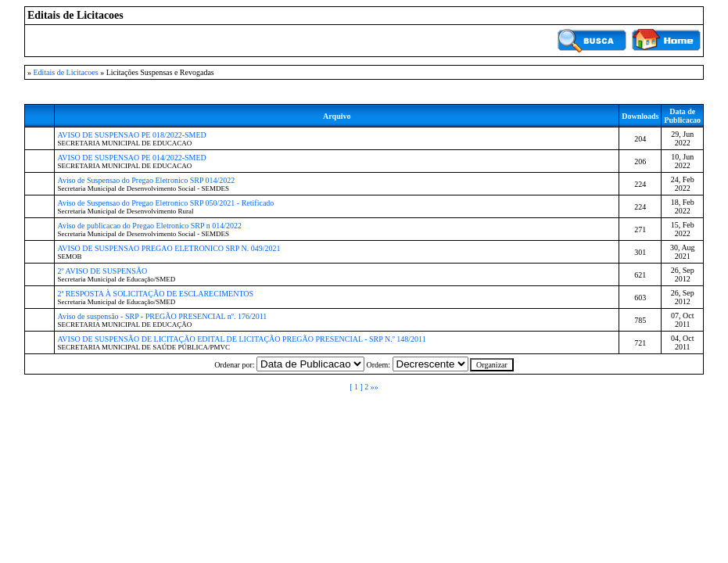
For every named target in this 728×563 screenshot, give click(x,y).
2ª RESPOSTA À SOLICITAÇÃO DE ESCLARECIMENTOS (155, 294)
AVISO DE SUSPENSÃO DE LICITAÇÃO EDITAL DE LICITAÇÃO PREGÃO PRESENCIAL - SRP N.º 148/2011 (241, 339)
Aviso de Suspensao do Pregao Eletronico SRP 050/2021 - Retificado (165, 203)
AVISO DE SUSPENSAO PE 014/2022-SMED (131, 158)
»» (375, 387)
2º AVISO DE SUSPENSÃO (102, 271)
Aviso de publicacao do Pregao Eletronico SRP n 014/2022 (149, 226)
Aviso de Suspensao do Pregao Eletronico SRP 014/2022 (146, 180)
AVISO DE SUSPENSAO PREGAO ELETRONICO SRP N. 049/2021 (169, 248)
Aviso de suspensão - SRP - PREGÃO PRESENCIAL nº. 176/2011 (162, 316)
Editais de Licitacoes (65, 72)
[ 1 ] (356, 387)
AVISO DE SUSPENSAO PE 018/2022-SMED (131, 135)
